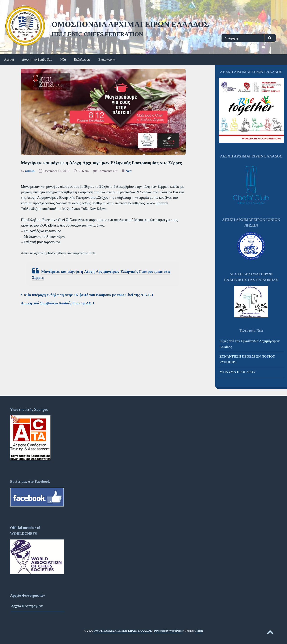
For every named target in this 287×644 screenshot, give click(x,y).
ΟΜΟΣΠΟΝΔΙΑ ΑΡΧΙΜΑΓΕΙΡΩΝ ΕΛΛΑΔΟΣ (130, 24)
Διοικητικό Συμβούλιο (37, 59)
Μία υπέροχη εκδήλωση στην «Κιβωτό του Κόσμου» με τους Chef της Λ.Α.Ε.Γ (89, 295)
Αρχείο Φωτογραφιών (27, 606)
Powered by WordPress (168, 631)
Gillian (199, 631)
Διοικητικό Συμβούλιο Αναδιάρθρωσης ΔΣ (56, 303)
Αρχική (9, 59)
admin (30, 171)
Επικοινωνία (107, 59)
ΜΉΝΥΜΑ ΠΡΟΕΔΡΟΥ (238, 372)
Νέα (63, 59)
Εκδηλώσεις (82, 59)
